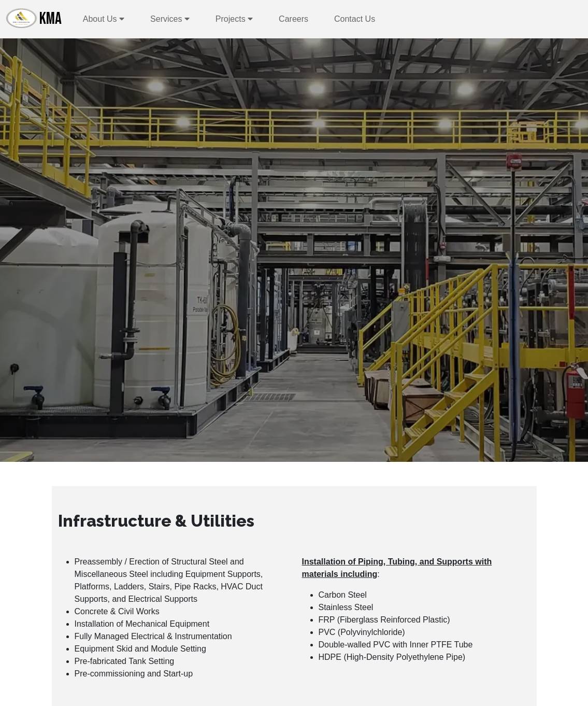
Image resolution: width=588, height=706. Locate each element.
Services (170, 19)
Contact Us (355, 19)
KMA (34, 19)
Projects (234, 19)
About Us (104, 19)
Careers (293, 19)
